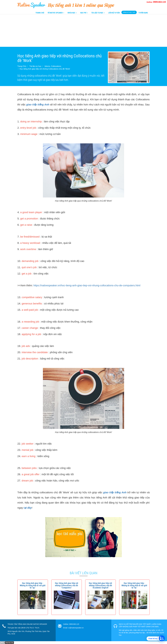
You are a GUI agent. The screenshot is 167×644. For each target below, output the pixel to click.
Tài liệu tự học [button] (98, 13)
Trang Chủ (40, 13)
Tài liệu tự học (35, 66)
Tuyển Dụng (143, 13)
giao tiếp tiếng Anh (38, 105)
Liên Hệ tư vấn (114, 13)
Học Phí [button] (84, 13)
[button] (33, 585)
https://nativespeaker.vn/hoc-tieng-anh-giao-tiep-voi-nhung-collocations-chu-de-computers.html (87, 285)
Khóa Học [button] (72, 13)
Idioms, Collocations (53, 66)
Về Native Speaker (56, 13)
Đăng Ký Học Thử (129, 12)
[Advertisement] (70, 31)
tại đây (28, 508)
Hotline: (156, 2)
